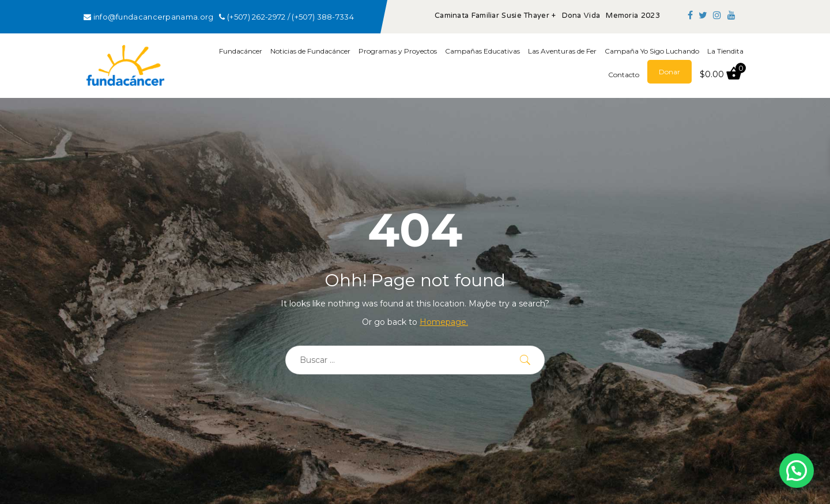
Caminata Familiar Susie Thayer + (495, 16)
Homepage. (444, 322)
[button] (797, 471)
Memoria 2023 (633, 16)
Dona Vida (581, 16)
